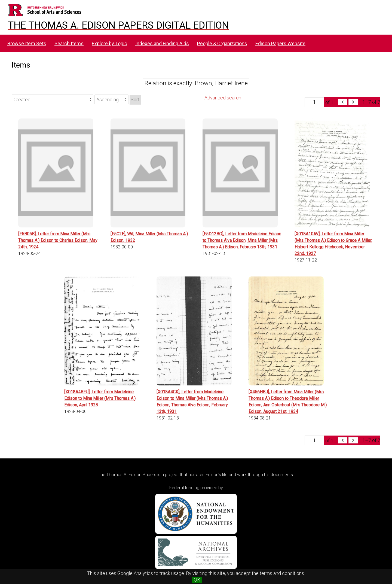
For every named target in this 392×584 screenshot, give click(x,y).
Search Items (69, 43)
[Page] (314, 102)
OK (197, 580)
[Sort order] (111, 99)
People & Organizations (222, 43)
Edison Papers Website (280, 43)
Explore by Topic (109, 43)
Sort (135, 100)
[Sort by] (53, 99)
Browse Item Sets (27, 43)
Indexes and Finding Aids (162, 43)
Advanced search (223, 98)
